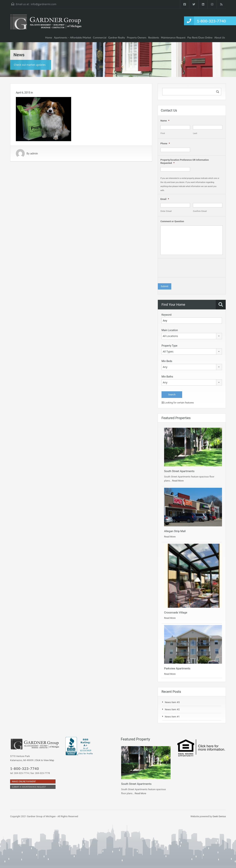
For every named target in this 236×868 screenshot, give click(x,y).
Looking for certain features (178, 403)
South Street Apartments (179, 471)
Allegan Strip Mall (175, 531)
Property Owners (137, 37)
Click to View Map (45, 760)
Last (195, 133)
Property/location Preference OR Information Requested (185, 161)
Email (165, 199)
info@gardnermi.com (44, 4)
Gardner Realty (117, 37)
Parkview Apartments (177, 668)
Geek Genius (219, 816)
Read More (178, 481)
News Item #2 (172, 709)
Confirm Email (200, 211)
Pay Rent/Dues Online (200, 37)
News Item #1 (172, 717)
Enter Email (166, 211)
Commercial (100, 37)
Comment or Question (172, 221)
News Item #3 (172, 702)
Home (49, 37)
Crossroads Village (176, 613)
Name (165, 121)
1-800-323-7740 (211, 21)
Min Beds (167, 361)
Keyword (166, 315)
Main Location (170, 330)
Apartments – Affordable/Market (73, 37)
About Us (220, 37)
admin (34, 154)
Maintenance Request (173, 37)
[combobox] (192, 336)
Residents (154, 37)
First (163, 133)
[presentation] (188, 269)
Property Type (169, 346)
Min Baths (167, 377)
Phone (165, 143)
